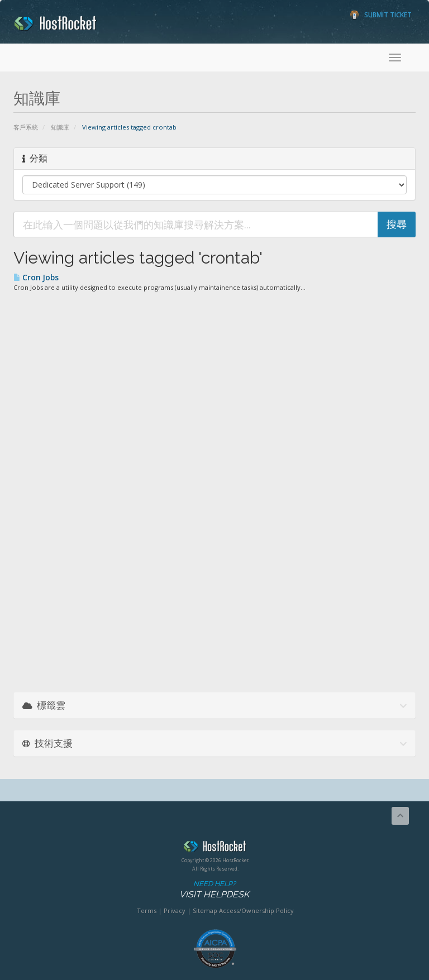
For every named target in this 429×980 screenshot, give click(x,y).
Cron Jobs (36, 278)
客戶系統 (26, 127)
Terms (147, 910)
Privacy (175, 910)
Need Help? (214, 890)
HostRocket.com (215, 848)
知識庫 (60, 127)
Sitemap (205, 910)
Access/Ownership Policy (256, 910)
